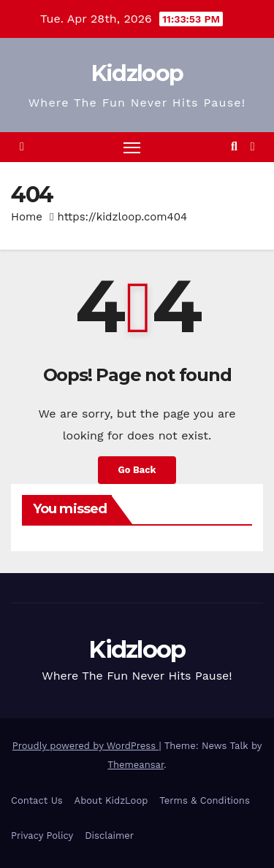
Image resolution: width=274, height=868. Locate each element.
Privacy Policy (42, 836)
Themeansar (136, 765)
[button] (234, 146)
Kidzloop (137, 73)
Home (27, 217)
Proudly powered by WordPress (86, 746)
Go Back (137, 470)
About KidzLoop (111, 800)
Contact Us (37, 800)
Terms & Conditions (204, 800)
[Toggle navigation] (132, 147)
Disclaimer (109, 836)
